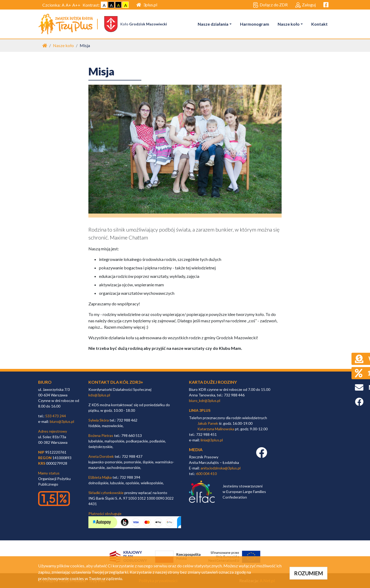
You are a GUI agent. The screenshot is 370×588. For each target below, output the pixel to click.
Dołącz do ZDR (270, 5)
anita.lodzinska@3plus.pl (221, 468)
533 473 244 (56, 416)
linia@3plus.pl (212, 440)
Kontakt (319, 24)
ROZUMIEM (308, 573)
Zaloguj (306, 5)
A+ (68, 5)
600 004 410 (206, 474)
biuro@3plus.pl (62, 421)
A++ (76, 5)
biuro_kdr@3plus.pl (205, 401)
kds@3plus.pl (99, 395)
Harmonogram (255, 24)
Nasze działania (213, 24)
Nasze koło (289, 24)
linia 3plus (200, 410)
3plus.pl (147, 5)
